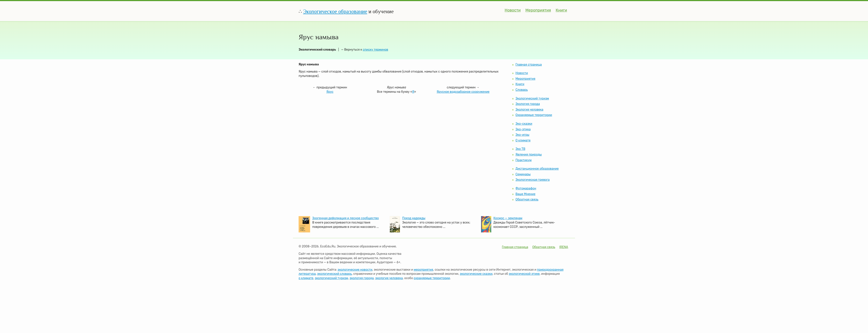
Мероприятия (538, 10)
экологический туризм (331, 278)
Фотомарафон (526, 188)
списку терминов (376, 50)
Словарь (521, 90)
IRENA (564, 247)
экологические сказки (476, 274)
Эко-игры (522, 135)
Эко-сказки (524, 124)
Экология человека (529, 110)
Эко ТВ (520, 149)
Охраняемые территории (534, 115)
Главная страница (529, 65)
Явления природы (529, 155)
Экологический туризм (532, 99)
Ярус (330, 92)
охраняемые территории (432, 278)
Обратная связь (527, 200)
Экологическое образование (335, 11)
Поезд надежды (414, 218)
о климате (306, 278)
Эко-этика (523, 129)
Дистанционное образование (537, 169)
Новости (513, 10)
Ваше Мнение (525, 194)
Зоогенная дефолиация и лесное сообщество (345, 218)
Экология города (528, 104)
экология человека (389, 278)
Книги (561, 10)
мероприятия (423, 270)
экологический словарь (335, 274)
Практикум (523, 160)
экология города (362, 278)
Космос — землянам (508, 218)
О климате (523, 140)
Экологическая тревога (532, 180)
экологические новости (355, 270)
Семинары (523, 174)
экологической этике (524, 274)
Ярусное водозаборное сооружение (463, 92)
